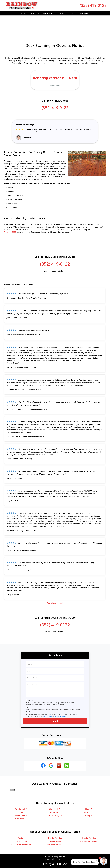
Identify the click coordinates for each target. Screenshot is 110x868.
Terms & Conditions (60, 697)
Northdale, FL (55, 794)
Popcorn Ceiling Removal (21, 826)
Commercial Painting (89, 822)
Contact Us (85, 13)
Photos (72, 13)
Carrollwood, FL (21, 790)
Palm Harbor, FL (21, 797)
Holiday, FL (21, 794)
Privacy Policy (48, 697)
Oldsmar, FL (89, 794)
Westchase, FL (21, 800)
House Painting (21, 822)
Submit (55, 702)
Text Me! (30, 681)
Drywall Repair (55, 822)
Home (23, 13)
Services (35, 14)
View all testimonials (55, 584)
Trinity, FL (89, 797)
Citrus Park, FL (55, 790)
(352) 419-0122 (93, 5)
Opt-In (30, 689)
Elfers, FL (89, 790)
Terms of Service (71, 864)
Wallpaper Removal (55, 826)
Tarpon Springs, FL (55, 797)
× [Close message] (97, 860)
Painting (21, 819)
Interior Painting (55, 819)
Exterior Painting (89, 819)
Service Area (47, 13)
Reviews (61, 13)
